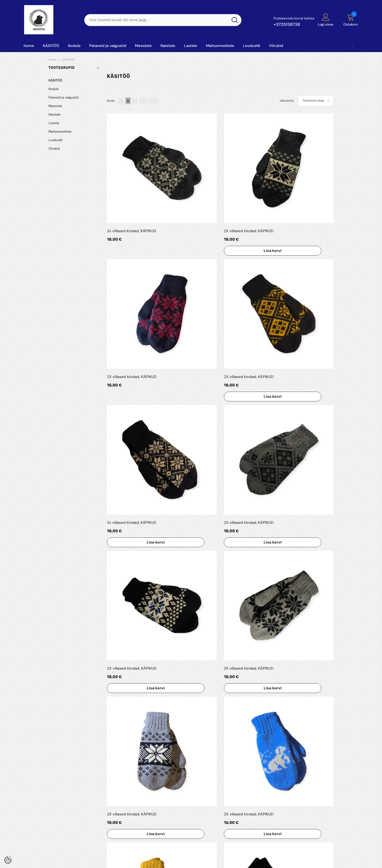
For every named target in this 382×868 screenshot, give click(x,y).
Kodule (54, 89)
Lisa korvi (185, 192)
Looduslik (56, 140)
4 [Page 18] (232, 672)
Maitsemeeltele (60, 132)
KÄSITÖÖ (68, 60)
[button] (121, 101)
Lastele (54, 123)
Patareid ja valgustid (63, 97)
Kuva (111, 101)
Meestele (55, 106)
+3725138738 (287, 24)
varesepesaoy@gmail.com (310, 838)
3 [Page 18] (220, 672)
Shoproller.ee (173, 862)
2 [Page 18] (209, 672)
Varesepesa (41, 862)
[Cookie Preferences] (8, 860)
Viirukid (54, 149)
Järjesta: (287, 101)
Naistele (54, 115)
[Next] (244, 671)
